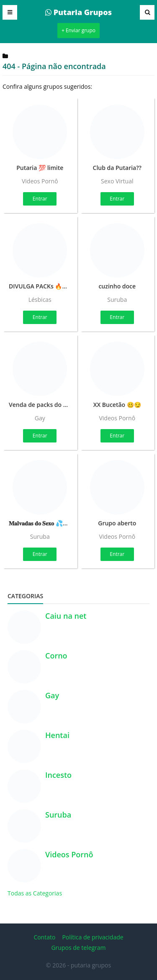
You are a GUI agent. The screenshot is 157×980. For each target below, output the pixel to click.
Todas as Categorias (35, 893)
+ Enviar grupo (78, 30)
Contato (44, 937)
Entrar (40, 199)
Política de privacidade (93, 937)
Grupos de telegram (78, 948)
